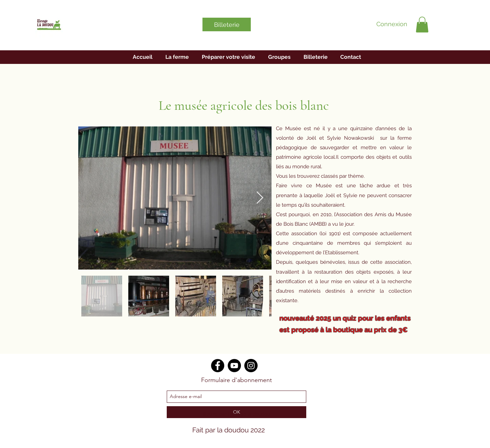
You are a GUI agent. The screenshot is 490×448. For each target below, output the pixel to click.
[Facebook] (218, 366)
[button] (422, 25)
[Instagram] (251, 366)
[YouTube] (234, 366)
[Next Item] (260, 198)
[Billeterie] (227, 24)
